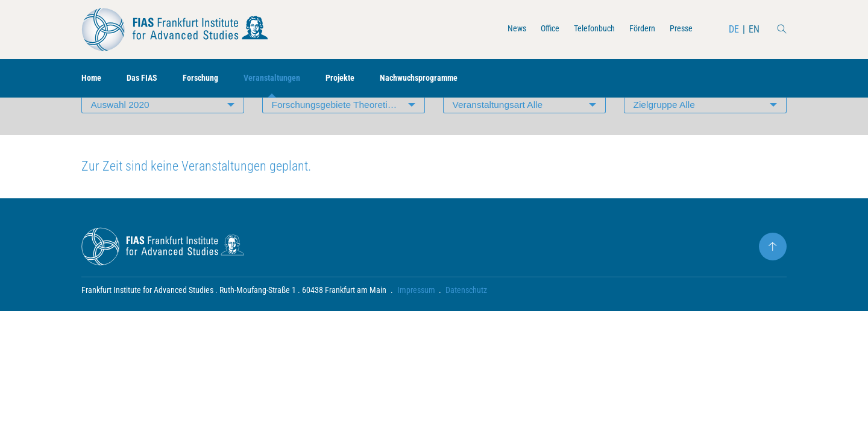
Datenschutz (467, 317)
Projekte (363, 79)
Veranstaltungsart (499, 129)
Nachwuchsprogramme (449, 79)
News (497, 29)
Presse (679, 29)
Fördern (636, 29)
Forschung (211, 79)
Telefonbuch (583, 29)
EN (753, 29)
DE (733, 29)
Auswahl (121, 129)
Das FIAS (147, 79)
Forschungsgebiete (348, 129)
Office (533, 29)
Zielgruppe (665, 129)
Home (93, 79)
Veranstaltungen (288, 79)
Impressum (416, 317)
